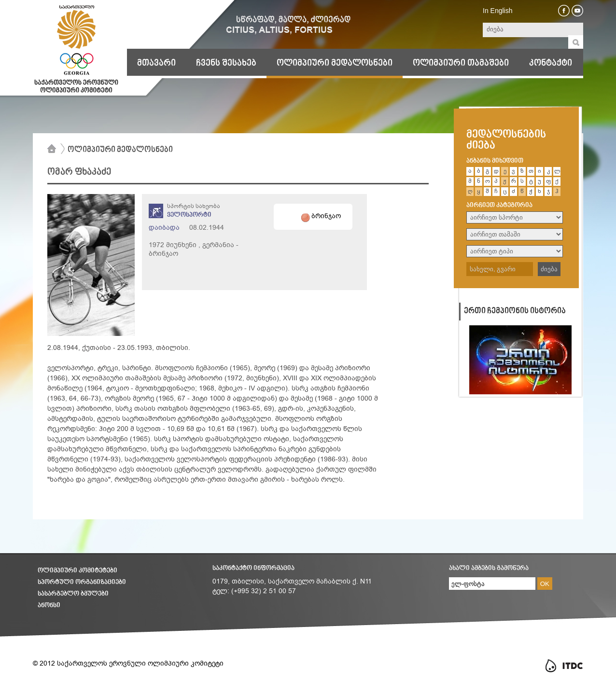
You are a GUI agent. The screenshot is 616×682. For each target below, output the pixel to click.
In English (497, 11)
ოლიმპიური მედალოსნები (335, 63)
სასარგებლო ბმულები (73, 594)
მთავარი (156, 63)
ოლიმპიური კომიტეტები (77, 571)
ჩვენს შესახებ (226, 63)
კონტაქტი (551, 63)
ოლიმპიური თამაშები (461, 63)
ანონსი (49, 605)
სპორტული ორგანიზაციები (82, 582)
